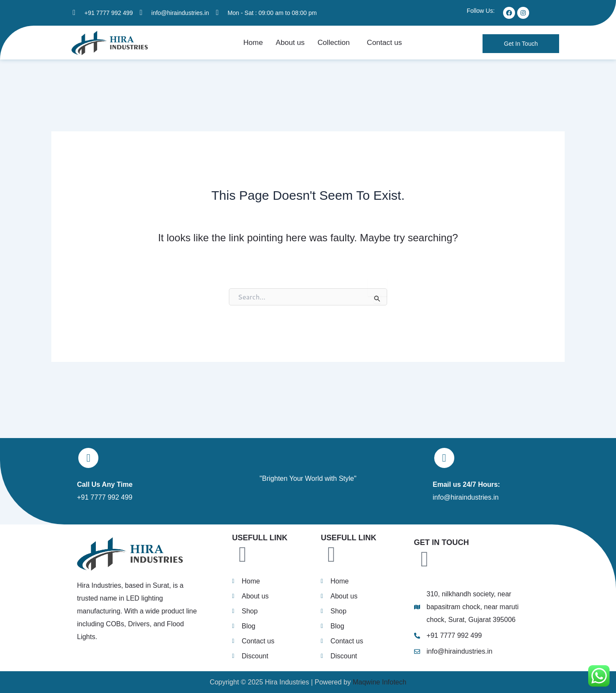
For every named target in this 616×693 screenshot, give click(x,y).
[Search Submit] (377, 303)
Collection (333, 45)
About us (292, 45)
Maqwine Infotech (379, 682)
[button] (335, 45)
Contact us (382, 45)
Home (256, 45)
